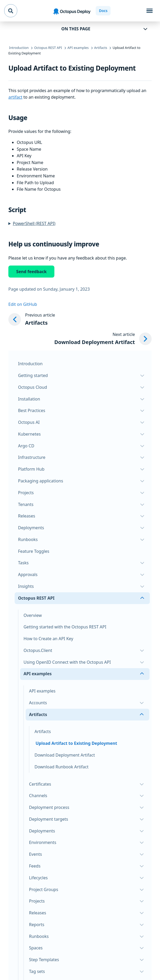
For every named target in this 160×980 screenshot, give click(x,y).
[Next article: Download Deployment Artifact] (103, 339)
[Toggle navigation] (150, 11)
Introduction (30, 364)
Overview (33, 615)
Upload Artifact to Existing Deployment (76, 743)
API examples (42, 691)
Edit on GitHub (23, 304)
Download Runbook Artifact (62, 767)
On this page (76, 29)
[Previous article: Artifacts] (80, 319)
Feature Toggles (34, 551)
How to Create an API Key (48, 639)
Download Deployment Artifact (65, 755)
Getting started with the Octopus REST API (65, 627)
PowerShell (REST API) (34, 223)
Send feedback (31, 272)
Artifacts (43, 731)
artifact (15, 97)
